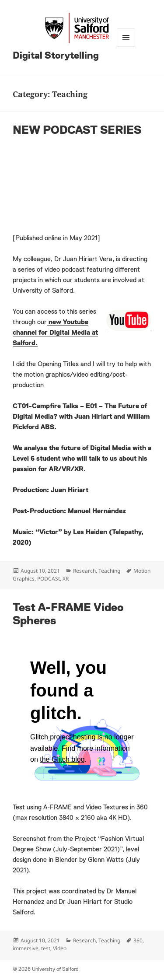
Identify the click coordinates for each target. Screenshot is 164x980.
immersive (26, 948)
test (46, 948)
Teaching (109, 571)
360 (138, 940)
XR (66, 579)
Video (60, 948)
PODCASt (49, 579)
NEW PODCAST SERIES (77, 131)
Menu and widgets (126, 38)
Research (84, 571)
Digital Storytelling (56, 56)
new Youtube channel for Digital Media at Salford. (55, 333)
